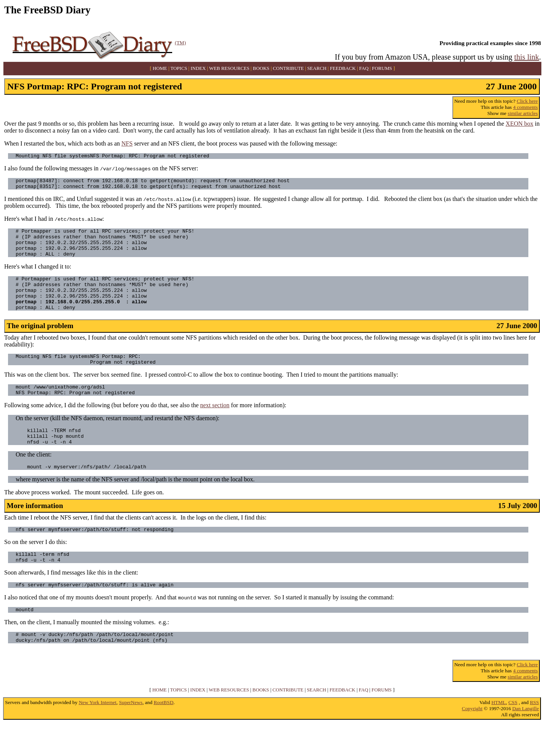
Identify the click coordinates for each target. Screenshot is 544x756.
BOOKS (261, 68)
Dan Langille (526, 742)
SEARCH (317, 68)
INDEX (198, 68)
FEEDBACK (343, 68)
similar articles (523, 113)
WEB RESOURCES (229, 68)
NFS (127, 143)
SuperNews (131, 736)
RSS (534, 736)
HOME (160, 68)
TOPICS (179, 68)
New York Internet (98, 736)
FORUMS (382, 68)
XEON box (520, 124)
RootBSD (163, 736)
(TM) (180, 43)
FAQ (364, 68)
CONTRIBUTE (288, 68)
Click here (527, 101)
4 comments (525, 107)
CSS (513, 736)
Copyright (472, 742)
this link (527, 57)
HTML (499, 736)
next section (215, 426)
